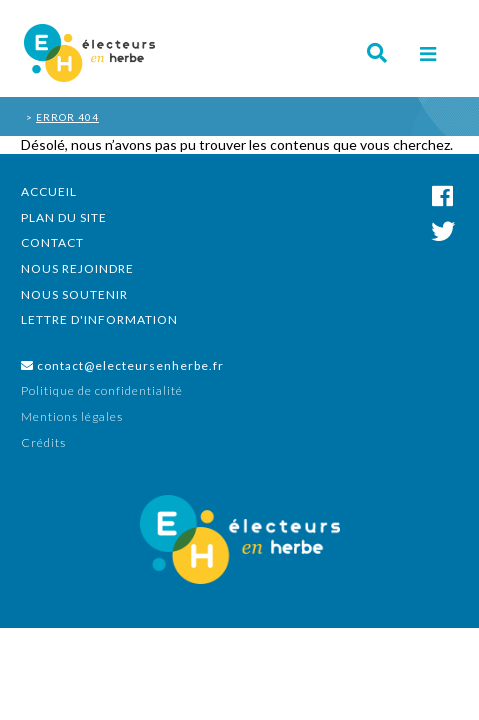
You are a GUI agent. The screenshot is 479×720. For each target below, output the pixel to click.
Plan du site (64, 217)
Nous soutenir (74, 294)
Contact (52, 242)
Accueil (49, 191)
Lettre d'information (99, 319)
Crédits (43, 442)
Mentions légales (72, 416)
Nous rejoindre (77, 268)
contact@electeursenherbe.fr (122, 365)
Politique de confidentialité (102, 390)
